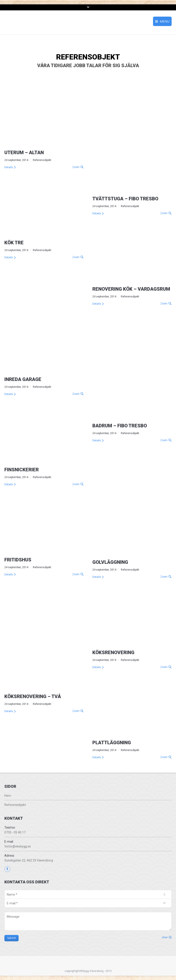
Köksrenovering (113, 652)
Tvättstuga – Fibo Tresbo (125, 199)
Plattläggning (112, 743)
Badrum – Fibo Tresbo (120, 426)
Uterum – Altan (24, 153)
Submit (11, 938)
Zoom (76, 167)
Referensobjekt (42, 160)
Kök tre (14, 243)
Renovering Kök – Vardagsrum (131, 289)
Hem (8, 796)
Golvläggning (110, 562)
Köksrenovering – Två (33, 696)
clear (165, 937)
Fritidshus (18, 560)
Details (9, 167)
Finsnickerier (22, 470)
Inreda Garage (23, 379)
